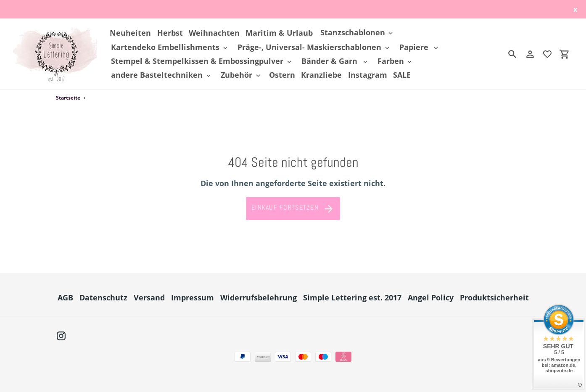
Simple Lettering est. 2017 (352, 297)
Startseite (68, 98)
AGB (65, 297)
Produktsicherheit (494, 297)
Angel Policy (431, 297)
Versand (149, 297)
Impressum (193, 297)
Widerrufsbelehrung (259, 297)
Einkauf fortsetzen (293, 209)
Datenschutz (103, 297)
